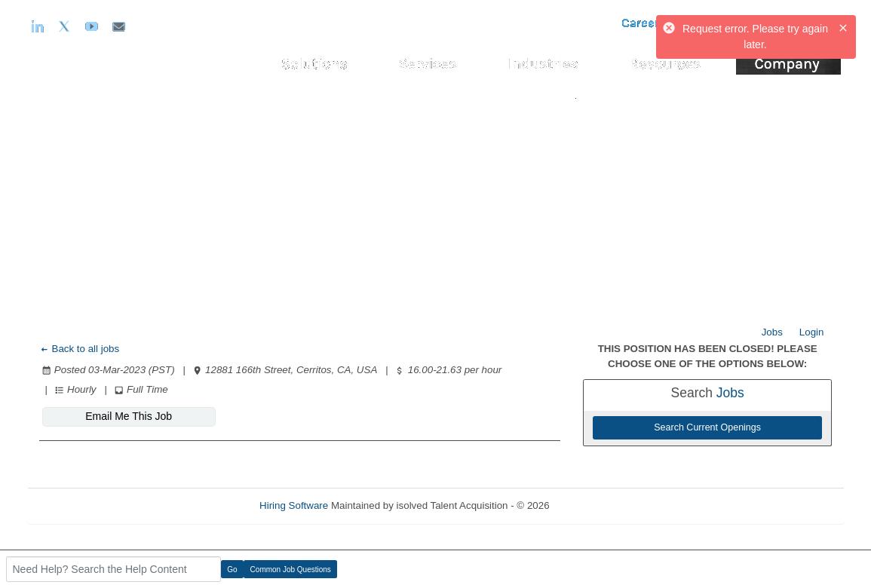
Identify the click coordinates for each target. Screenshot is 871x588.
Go (232, 570)
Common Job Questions (291, 570)
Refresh (594, 505)
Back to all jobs (80, 349)
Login (812, 332)
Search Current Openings (707, 427)
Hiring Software (294, 505)
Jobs (772, 332)
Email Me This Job (129, 416)
